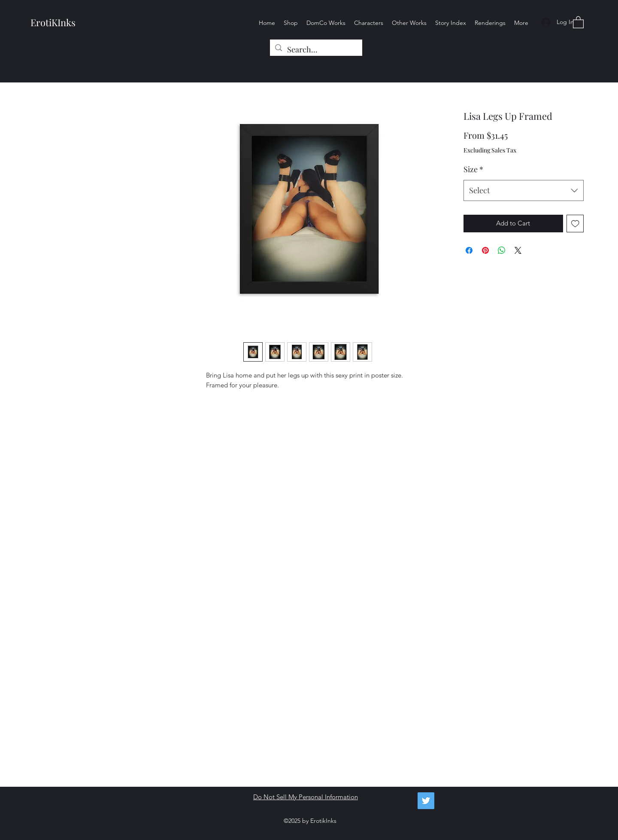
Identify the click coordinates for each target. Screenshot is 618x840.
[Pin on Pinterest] (485, 250)
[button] (578, 22)
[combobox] (524, 191)
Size (473, 169)
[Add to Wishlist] (575, 224)
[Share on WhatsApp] (502, 250)
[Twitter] (426, 801)
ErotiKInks (53, 22)
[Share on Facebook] (469, 250)
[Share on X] (518, 250)
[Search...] (316, 50)
